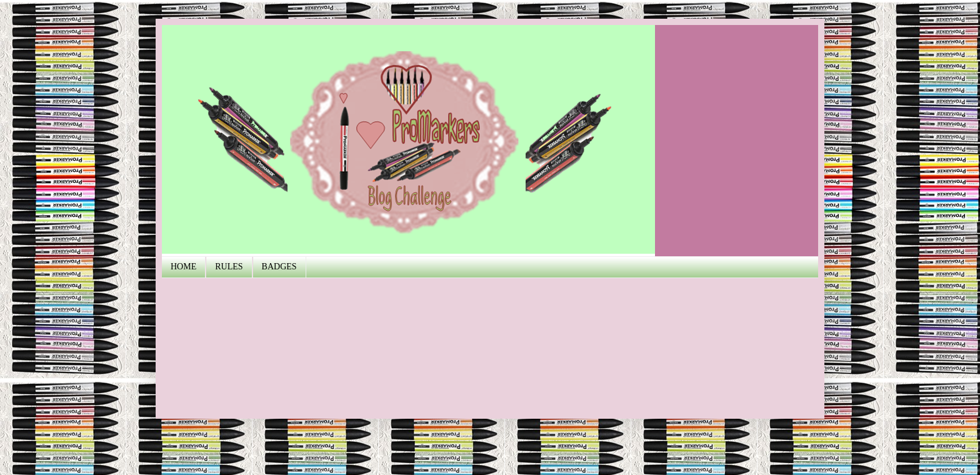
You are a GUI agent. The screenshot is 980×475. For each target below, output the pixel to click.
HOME (183, 267)
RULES (229, 267)
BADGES (279, 267)
